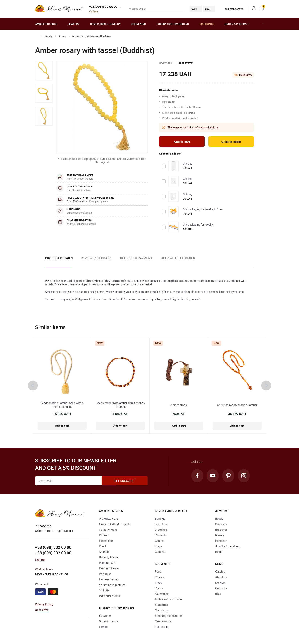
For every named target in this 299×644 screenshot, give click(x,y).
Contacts (221, 588)
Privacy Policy (44, 605)
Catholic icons (108, 530)
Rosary (62, 36)
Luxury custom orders (173, 24)
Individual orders (109, 596)
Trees (158, 583)
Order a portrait (237, 24)
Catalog (220, 572)
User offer (42, 610)
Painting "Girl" (108, 563)
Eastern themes (109, 580)
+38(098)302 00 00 (103, 7)
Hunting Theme (109, 558)
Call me (94, 12)
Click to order (231, 142)
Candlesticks (163, 622)
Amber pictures (46, 24)
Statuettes (161, 605)
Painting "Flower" (110, 569)
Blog (218, 594)
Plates (159, 588)
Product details (59, 258)
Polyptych (105, 574)
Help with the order (178, 258)
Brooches (161, 530)
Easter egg (162, 627)
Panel (102, 546)
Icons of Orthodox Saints (115, 524)
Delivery (220, 583)
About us (221, 577)
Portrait (104, 535)
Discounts (207, 24)
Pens (158, 572)
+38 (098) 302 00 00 (53, 548)
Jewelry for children (228, 546)
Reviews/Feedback (96, 258)
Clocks (159, 577)
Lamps (103, 627)
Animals (104, 552)
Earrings (160, 519)
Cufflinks (160, 552)
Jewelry (74, 24)
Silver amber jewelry (105, 24)
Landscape (106, 541)
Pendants (161, 535)
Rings (158, 546)
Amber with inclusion (168, 599)
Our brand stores (231, 9)
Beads (219, 519)
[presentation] (33, 386)
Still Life (104, 591)
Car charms (162, 610)
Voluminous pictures (112, 585)
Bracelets (161, 524)
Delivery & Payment (136, 258)
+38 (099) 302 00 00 (53, 553)
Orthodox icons (109, 519)
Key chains (162, 594)
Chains (159, 541)
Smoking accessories (169, 616)
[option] (44, 70)
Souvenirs (139, 24)
